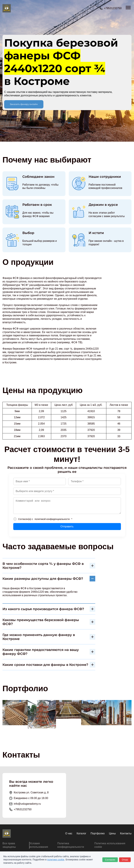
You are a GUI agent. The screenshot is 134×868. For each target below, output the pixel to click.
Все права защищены (9, 845)
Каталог (81, 833)
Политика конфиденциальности (71, 845)
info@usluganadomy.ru (27, 804)
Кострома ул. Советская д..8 (31, 792)
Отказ (125, 860)
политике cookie (56, 860)
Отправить (67, 526)
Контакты (126, 833)
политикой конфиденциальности (52, 519)
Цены (112, 833)
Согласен (110, 860)
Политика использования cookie (110, 845)
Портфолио (98, 833)
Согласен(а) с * (43, 519)
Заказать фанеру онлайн (24, 104)
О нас (69, 833)
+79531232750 (113, 8)
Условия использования (39, 845)
